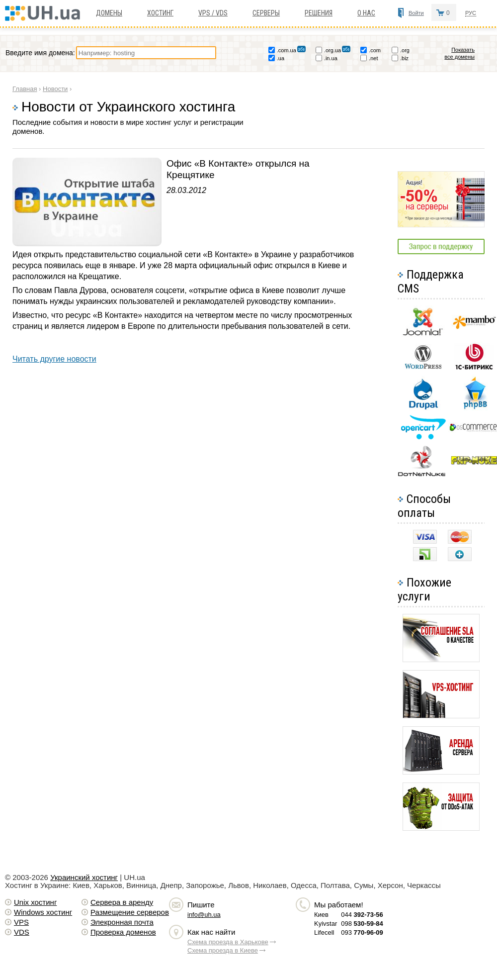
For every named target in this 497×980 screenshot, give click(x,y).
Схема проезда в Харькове (228, 942)
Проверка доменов (123, 932)
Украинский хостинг (84, 877)
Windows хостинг (43, 912)
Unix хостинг (35, 902)
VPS (21, 922)
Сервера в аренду (122, 902)
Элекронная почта (122, 922)
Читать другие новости (54, 359)
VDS (22, 932)
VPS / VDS (213, 13)
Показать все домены (464, 53)
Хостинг (160, 13)
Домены (109, 13)
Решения (319, 13)
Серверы (266, 13)
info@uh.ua (204, 915)
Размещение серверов (130, 912)
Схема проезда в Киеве (223, 950)
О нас (366, 13)
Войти (416, 13)
